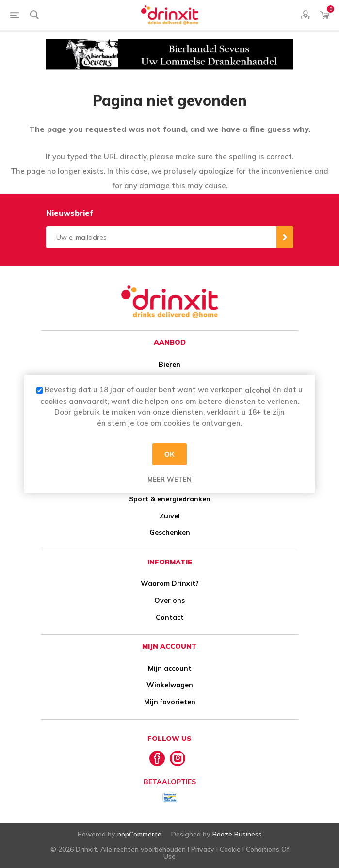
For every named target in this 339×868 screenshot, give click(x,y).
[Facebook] (157, 758)
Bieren (169, 364)
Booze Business (237, 834)
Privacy (203, 849)
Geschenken (170, 532)
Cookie (230, 849)
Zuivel (170, 516)
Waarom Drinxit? (170, 583)
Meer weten (169, 479)
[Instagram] (178, 758)
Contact (170, 617)
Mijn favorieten (170, 702)
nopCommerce (139, 834)
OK (169, 454)
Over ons (169, 600)
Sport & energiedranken (170, 499)
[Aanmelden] (161, 237)
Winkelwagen (170, 685)
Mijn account (170, 668)
